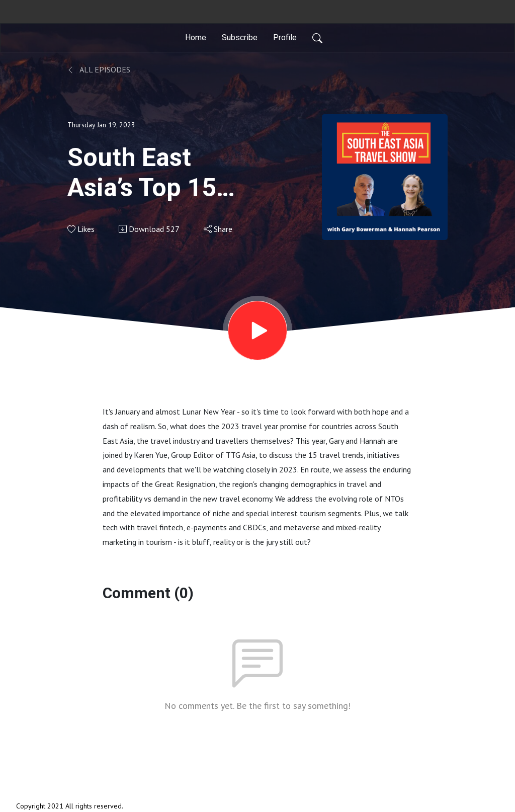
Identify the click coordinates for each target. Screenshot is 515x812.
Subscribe (240, 37)
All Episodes (99, 69)
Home (196, 37)
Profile (285, 37)
